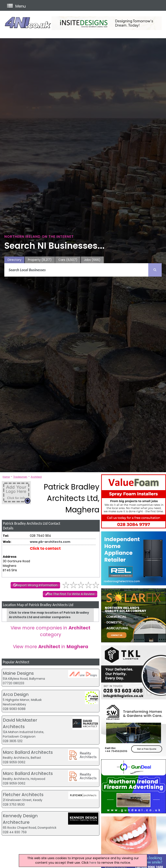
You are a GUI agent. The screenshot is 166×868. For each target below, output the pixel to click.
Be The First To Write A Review (72, 594)
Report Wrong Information (37, 585)
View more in (51, 647)
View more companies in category (50, 631)
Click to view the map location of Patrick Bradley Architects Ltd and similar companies (49, 615)
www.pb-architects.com (50, 542)
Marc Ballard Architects (28, 752)
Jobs (92, 260)
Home (6, 477)
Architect (36, 477)
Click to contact (45, 548)
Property (40, 260)
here (93, 863)
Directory (14, 260)
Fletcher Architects (23, 795)
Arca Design (16, 694)
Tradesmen (20, 477)
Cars (68, 260)
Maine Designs (18, 673)
